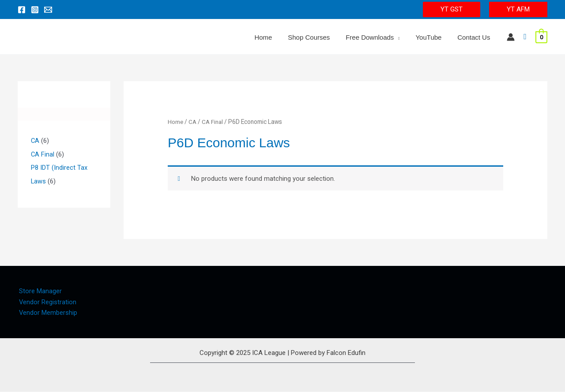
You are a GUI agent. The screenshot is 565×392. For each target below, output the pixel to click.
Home (176, 122)
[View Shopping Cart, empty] (541, 37)
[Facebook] (22, 10)
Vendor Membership (47, 313)
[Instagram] (35, 10)
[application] (403, 37)
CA (193, 122)
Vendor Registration (47, 302)
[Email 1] (48, 10)
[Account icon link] (511, 37)
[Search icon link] (525, 37)
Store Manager (39, 291)
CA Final (214, 122)
